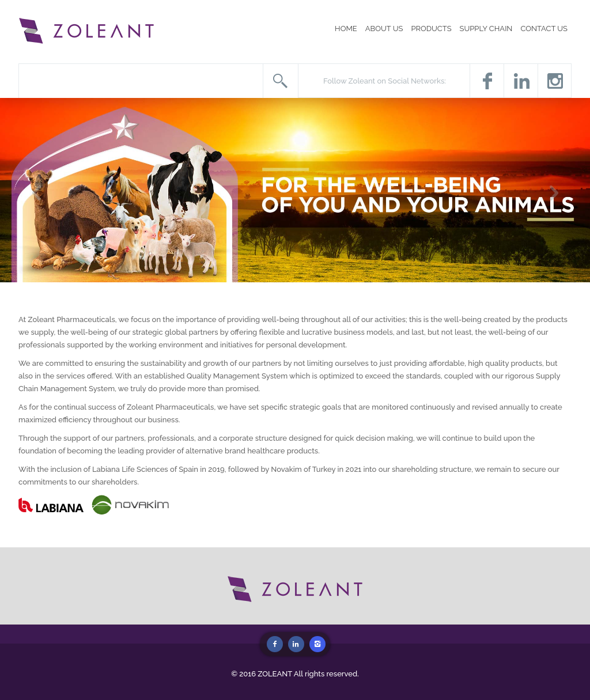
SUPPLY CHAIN (486, 29)
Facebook (487, 81)
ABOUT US (384, 29)
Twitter (521, 81)
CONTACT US (544, 29)
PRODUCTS (431, 29)
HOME (346, 29)
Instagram (555, 81)
